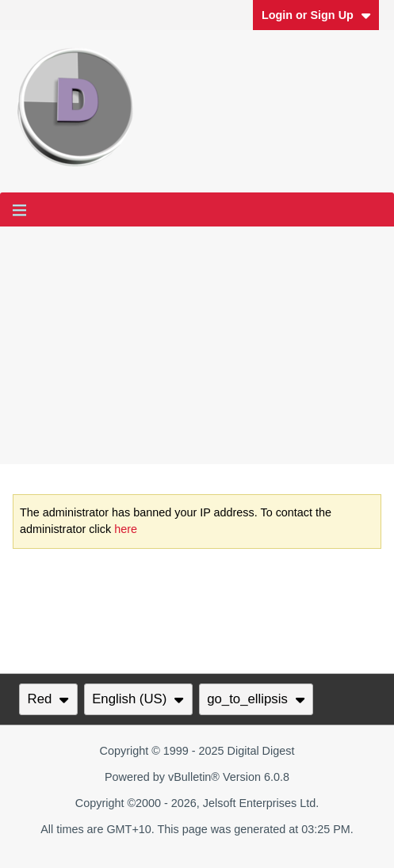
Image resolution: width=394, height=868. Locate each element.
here (126, 529)
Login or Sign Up (316, 15)
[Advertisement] (197, 345)
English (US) (138, 699)
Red (48, 699)
